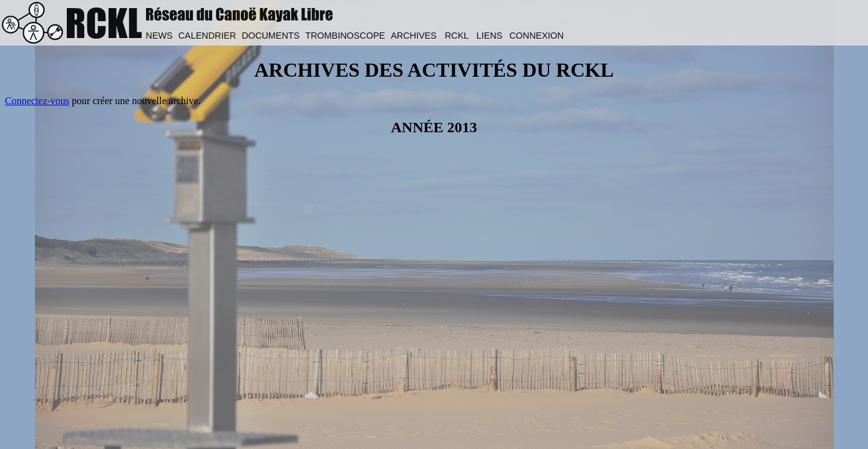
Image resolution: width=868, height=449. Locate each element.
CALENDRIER (207, 36)
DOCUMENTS (271, 36)
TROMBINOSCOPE (345, 36)
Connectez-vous (37, 101)
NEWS (159, 36)
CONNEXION (536, 36)
